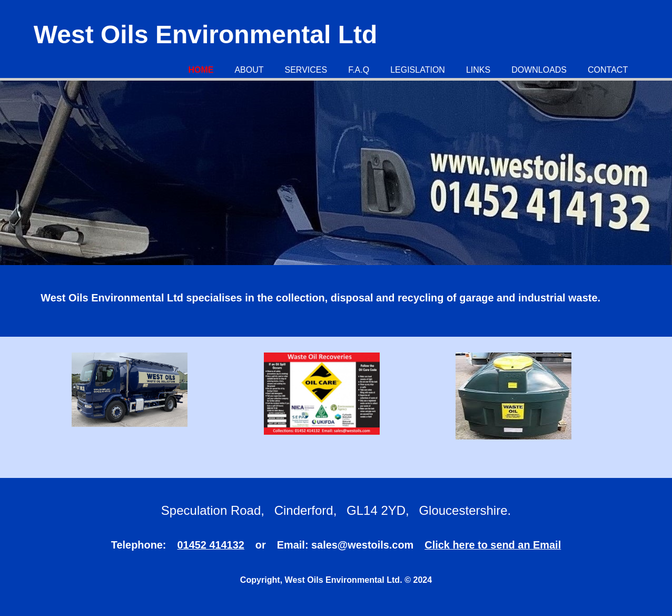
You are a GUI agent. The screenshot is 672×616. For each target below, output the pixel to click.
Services (306, 70)
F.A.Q (359, 70)
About (249, 70)
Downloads (539, 70)
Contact (608, 70)
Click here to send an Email (493, 545)
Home (201, 70)
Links (478, 70)
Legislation (418, 70)
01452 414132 (211, 545)
